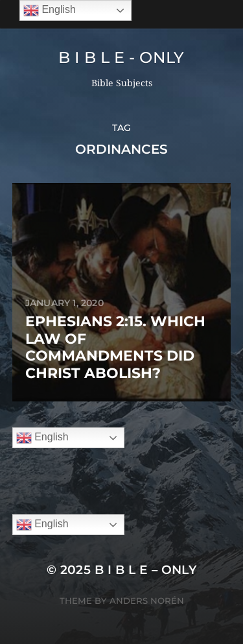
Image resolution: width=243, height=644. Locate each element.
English (42, 438)
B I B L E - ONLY (121, 57)
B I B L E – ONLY (146, 570)
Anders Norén (147, 601)
